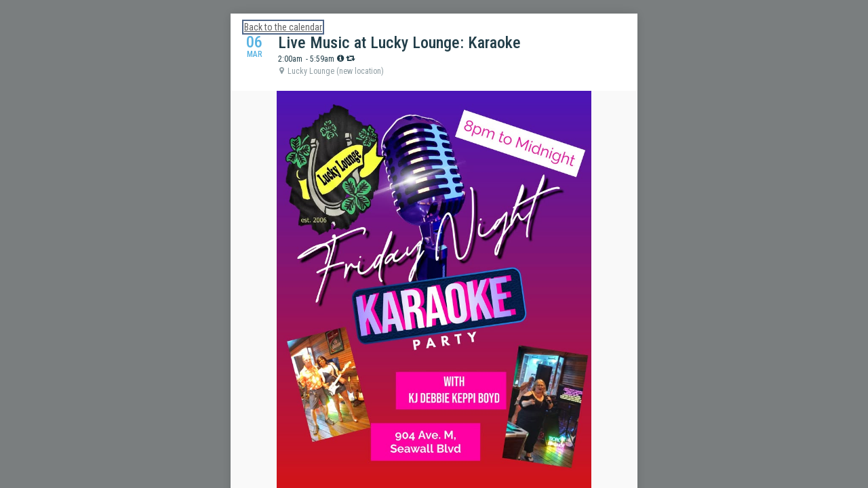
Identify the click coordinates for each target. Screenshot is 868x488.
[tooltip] (340, 58)
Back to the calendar (283, 27)
